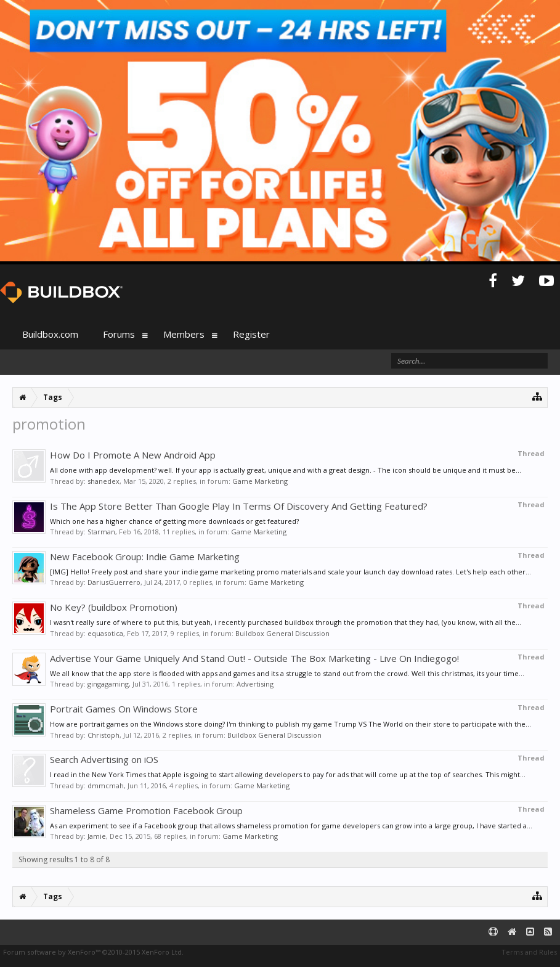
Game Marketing (260, 481)
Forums (119, 334)
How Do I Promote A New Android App (133, 455)
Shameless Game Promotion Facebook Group (146, 810)
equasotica (105, 633)
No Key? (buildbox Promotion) (114, 607)
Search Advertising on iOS (104, 759)
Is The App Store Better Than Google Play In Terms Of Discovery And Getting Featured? (239, 506)
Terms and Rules (529, 952)
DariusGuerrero (114, 582)
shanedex (103, 481)
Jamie (97, 836)
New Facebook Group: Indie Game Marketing (145, 557)
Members (184, 334)
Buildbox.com (50, 334)
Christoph (103, 735)
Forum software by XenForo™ (93, 952)
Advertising (255, 684)
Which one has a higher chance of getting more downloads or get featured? (174, 521)
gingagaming (108, 684)
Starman (101, 532)
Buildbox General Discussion (282, 633)
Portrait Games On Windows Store (124, 709)
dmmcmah (106, 785)
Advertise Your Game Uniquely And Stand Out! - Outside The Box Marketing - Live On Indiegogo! (254, 658)
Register (251, 334)
